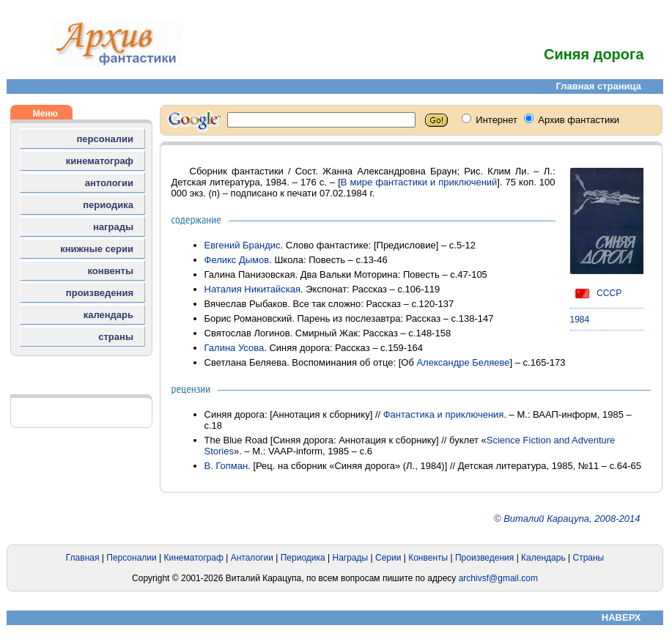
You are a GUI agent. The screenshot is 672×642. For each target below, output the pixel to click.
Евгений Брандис (243, 245)
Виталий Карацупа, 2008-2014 (572, 519)
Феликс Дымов (237, 260)
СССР (596, 293)
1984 (580, 320)
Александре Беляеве (463, 362)
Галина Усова (235, 348)
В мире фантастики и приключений (419, 182)
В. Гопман (226, 466)
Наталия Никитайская (253, 289)
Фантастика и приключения (444, 414)
